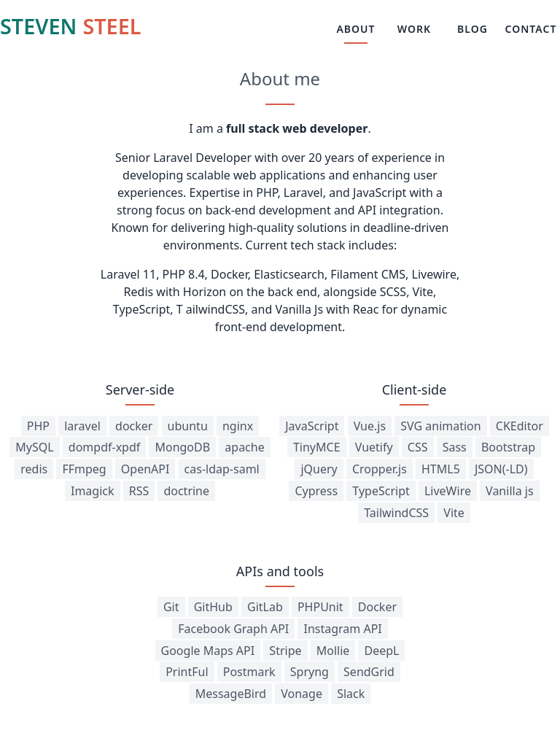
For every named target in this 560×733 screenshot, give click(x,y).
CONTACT (531, 29)
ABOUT (355, 29)
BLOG (472, 29)
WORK (414, 29)
